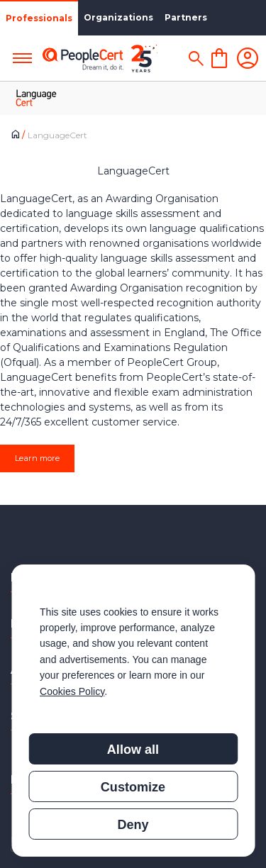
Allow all (133, 750)
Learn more (37, 458)
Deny (133, 825)
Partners (186, 17)
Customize (133, 787)
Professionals (39, 18)
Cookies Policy (72, 691)
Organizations (118, 17)
